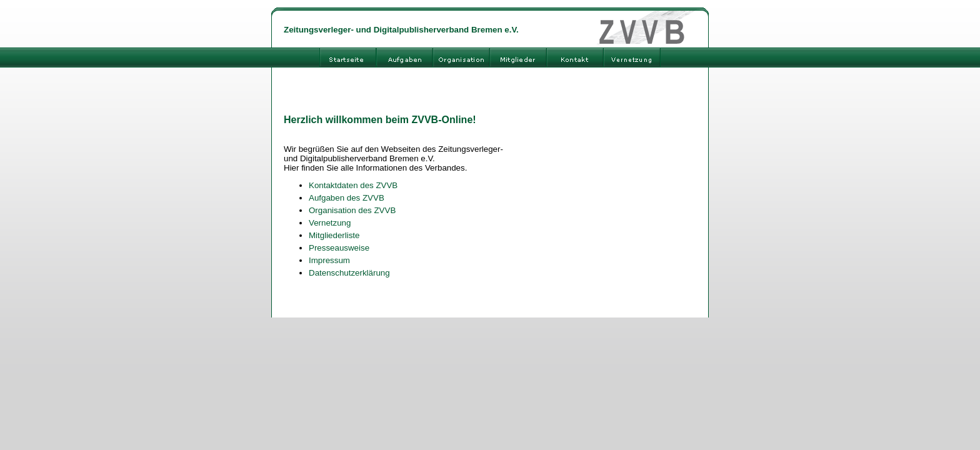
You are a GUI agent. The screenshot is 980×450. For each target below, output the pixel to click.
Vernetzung (330, 223)
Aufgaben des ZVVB (347, 198)
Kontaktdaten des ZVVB (353, 185)
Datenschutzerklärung (349, 273)
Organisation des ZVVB (352, 210)
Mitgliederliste (334, 235)
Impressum (329, 260)
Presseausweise (339, 248)
